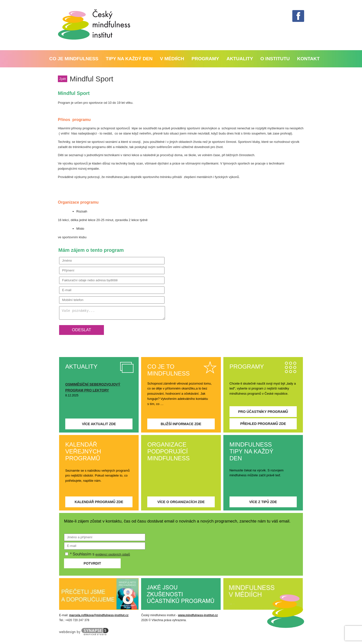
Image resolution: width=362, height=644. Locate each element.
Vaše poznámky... (112, 313)
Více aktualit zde (99, 424)
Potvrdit (92, 563)
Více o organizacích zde (181, 502)
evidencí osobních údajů (113, 554)
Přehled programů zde (263, 424)
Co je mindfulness (74, 59)
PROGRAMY (205, 59)
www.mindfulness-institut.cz (198, 615)
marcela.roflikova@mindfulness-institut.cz (99, 615)
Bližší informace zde (181, 424)
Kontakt (308, 59)
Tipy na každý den (129, 59)
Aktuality (240, 59)
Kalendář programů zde (99, 502)
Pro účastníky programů (263, 412)
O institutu (275, 59)
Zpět (63, 79)
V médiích (172, 59)
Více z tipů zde (263, 502)
